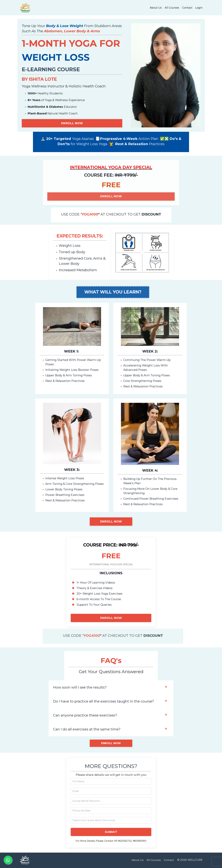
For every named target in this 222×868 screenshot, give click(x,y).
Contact (187, 8)
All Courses (172, 8)
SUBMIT (111, 833)
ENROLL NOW (72, 123)
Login (199, 8)
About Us (156, 8)
